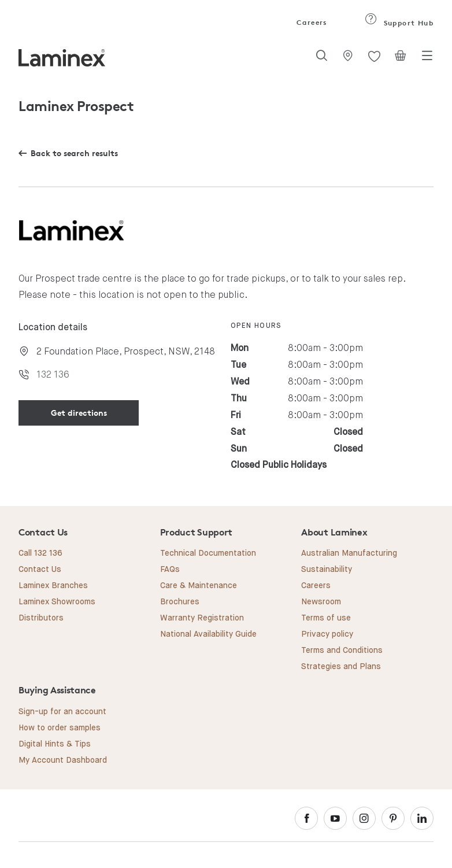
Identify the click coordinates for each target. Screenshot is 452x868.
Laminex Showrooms (57, 602)
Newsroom (321, 602)
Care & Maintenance (199, 586)
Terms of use (326, 618)
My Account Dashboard (63, 760)
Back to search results (74, 153)
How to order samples (60, 728)
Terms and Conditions (342, 651)
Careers (311, 22)
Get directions (79, 413)
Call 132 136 (40, 553)
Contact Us (40, 570)
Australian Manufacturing (349, 553)
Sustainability (327, 570)
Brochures (180, 602)
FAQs (170, 570)
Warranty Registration (202, 618)
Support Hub (399, 23)
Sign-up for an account (62, 712)
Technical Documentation (208, 553)
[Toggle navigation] (427, 59)
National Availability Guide (208, 634)
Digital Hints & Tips (55, 744)
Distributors (41, 618)
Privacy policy (327, 634)
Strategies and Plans (341, 667)
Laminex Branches (53, 586)
